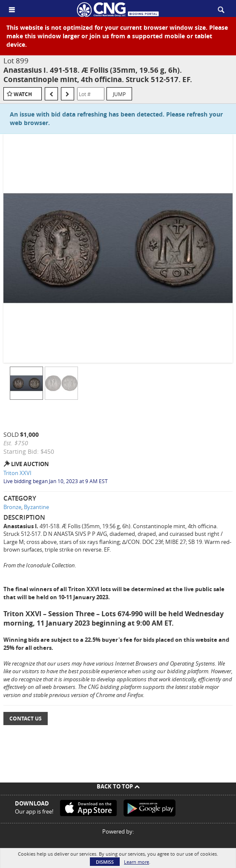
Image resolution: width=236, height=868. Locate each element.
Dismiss (105, 862)
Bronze (12, 507)
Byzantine (36, 507)
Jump (119, 94)
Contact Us (26, 719)
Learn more (137, 862)
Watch (23, 94)
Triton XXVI (17, 473)
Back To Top (118, 786)
